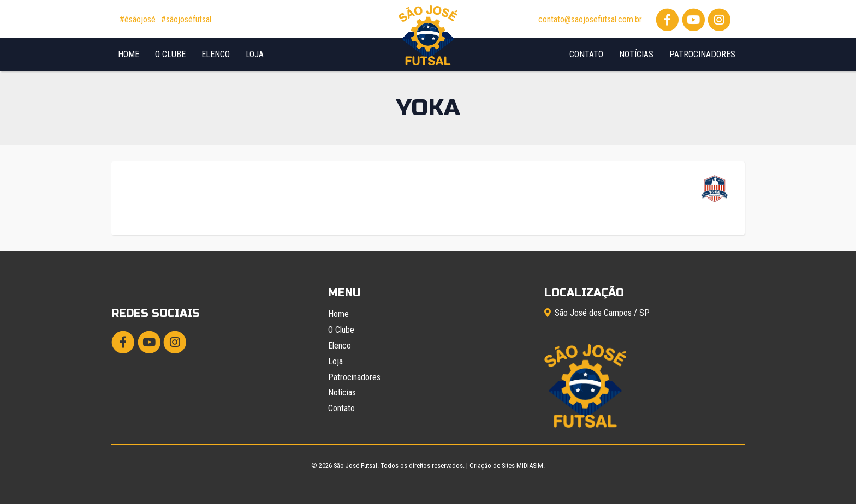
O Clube (170, 54)
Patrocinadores (702, 54)
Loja (255, 54)
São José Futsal (355, 466)
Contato (586, 54)
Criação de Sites (492, 466)
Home (129, 54)
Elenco (216, 54)
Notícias (636, 54)
